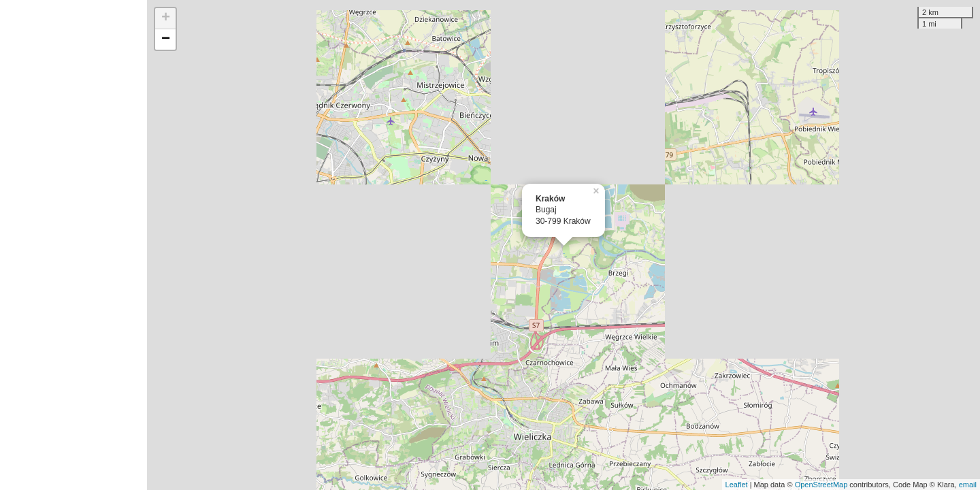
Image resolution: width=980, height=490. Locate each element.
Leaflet (737, 485)
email (968, 485)
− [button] (166, 39)
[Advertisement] (73, 245)
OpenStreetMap (821, 485)
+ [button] (166, 18)
